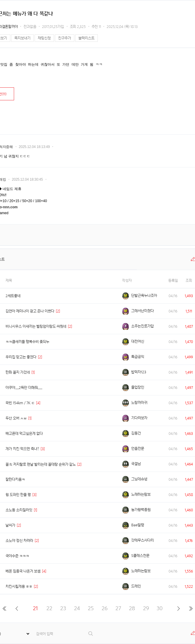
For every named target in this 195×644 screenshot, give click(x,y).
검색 (91, 634)
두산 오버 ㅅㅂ (16, 418)
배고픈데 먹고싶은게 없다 (24, 434)
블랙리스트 (86, 38)
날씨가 (10, 525)
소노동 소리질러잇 (19, 510)
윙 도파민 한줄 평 (18, 495)
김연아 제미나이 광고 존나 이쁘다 (30, 311)
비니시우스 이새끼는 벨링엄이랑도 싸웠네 (36, 326)
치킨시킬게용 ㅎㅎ (19, 586)
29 (146, 608)
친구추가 (65, 38)
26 (105, 608)
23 (63, 608)
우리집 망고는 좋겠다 (21, 357)
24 (77, 608)
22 (49, 608)
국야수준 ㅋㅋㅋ (17, 556)
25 (91, 608)
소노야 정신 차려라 (19, 541)
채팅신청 (44, 38)
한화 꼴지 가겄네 (18, 372)
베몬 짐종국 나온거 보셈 (23, 571)
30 (160, 608)
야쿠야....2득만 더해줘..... (24, 388)
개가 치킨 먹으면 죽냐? (22, 449)
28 (132, 608)
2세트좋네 (13, 296)
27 (118, 608)
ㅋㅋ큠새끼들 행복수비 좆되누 (27, 342)
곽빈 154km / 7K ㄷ (20, 403)
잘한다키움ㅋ (15, 479)
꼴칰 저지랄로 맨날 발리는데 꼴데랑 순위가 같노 (41, 464)
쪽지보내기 (22, 38)
